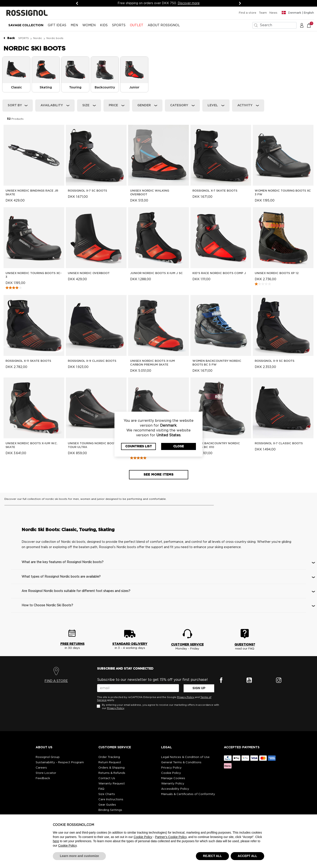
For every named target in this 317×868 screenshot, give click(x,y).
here (56, 841)
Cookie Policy (171, 773)
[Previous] (77, 3)
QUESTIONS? (245, 645)
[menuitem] (26, 27)
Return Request (110, 763)
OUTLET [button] (137, 25)
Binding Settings (110, 810)
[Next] (240, 3)
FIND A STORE (56, 681)
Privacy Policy (186, 697)
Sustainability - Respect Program (60, 763)
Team (263, 13)
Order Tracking (109, 757)
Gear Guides (107, 805)
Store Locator (46, 773)
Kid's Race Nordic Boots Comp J (219, 273)
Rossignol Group (48, 757)
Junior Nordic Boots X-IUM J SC (156, 273)
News (273, 13)
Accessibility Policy (175, 789)
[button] (302, 25)
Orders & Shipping (112, 768)
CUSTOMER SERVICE (187, 645)
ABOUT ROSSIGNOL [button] (164, 25)
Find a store (248, 13)
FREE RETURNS (72, 644)
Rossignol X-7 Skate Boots (215, 191)
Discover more (190, 3)
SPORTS (24, 38)
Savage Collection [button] (26, 25)
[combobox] (275, 25)
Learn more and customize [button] (79, 856)
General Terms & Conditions (181, 763)
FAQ (101, 789)
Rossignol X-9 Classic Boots (92, 361)
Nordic (38, 38)
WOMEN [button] (89, 25)
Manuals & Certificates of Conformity (188, 794)
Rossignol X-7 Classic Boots (279, 443)
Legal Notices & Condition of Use (185, 757)
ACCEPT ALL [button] (247, 856)
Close (179, 446)
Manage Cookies (173, 778)
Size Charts (107, 794)
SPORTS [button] (119, 25)
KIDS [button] (104, 25)
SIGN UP (199, 688)
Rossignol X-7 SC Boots (87, 191)
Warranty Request (112, 784)
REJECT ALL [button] (212, 856)
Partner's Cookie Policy (171, 837)
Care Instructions (111, 800)
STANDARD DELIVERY (130, 644)
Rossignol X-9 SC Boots (275, 361)
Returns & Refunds (112, 773)
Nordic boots (55, 38)
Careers (41, 768)
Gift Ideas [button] (57, 25)
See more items (158, 475)
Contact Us (107, 778)
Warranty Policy (173, 784)
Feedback (43, 778)
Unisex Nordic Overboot (89, 273)
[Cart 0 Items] (311, 25)
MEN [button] (74, 25)
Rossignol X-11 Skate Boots (28, 361)
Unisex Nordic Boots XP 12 (277, 273)
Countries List (139, 446)
